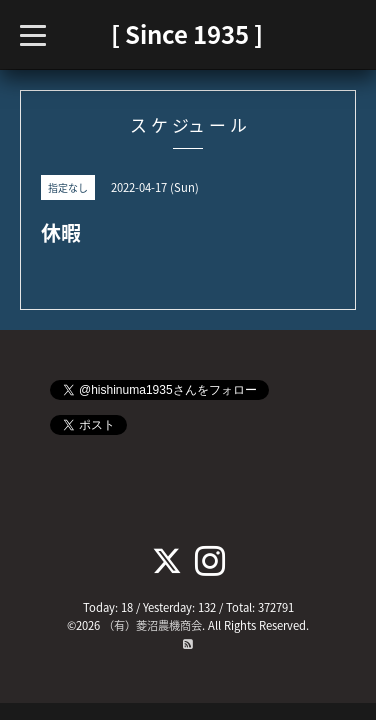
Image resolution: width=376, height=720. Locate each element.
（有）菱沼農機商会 (152, 625)
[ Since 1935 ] (187, 34)
